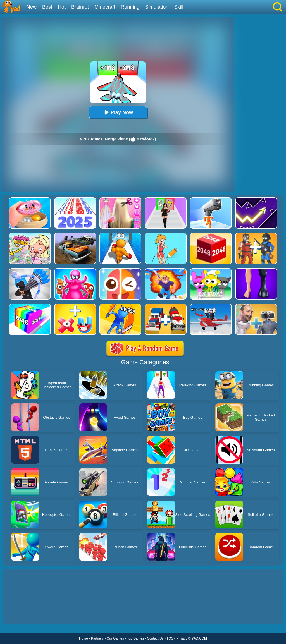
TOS (170, 638)
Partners (97, 638)
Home (84, 638)
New (32, 7)
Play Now (118, 112)
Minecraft (105, 7)
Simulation (157, 7)
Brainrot (80, 7)
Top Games (135, 638)
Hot (62, 7)
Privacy (182, 638)
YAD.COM (199, 638)
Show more (22, 614)
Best (47, 7)
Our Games (115, 638)
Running (130, 7)
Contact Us (155, 638)
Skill (179, 7)
